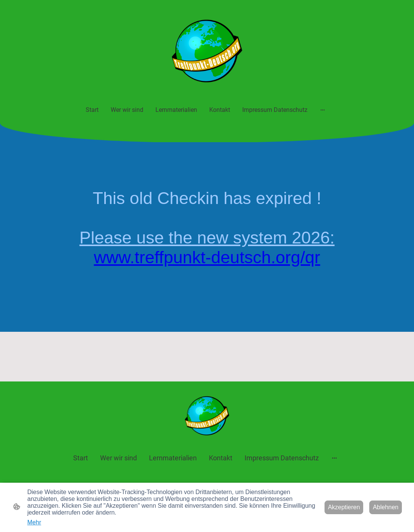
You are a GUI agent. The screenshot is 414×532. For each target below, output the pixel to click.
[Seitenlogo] (207, 51)
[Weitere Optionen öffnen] (323, 110)
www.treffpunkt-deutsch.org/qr (207, 257)
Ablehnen (386, 507)
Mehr (34, 522)
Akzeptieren (344, 507)
